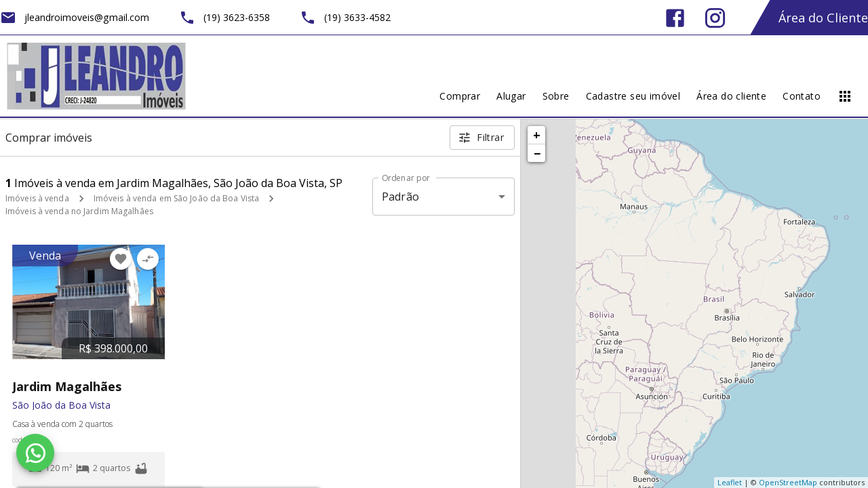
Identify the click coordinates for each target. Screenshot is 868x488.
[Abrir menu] (845, 96)
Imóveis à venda (37, 198)
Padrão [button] (400, 197)
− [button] (537, 153)
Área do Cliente (823, 18)
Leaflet (730, 482)
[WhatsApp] (35, 453)
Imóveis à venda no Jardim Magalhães (79, 211)
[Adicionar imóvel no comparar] (148, 259)
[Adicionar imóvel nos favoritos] (121, 259)
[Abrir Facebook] (675, 18)
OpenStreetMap (788, 482)
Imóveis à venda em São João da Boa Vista (177, 198)
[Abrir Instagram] (715, 18)
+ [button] (537, 135)
